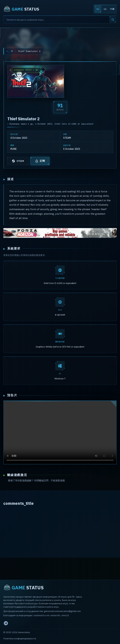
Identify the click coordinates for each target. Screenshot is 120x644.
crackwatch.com (41, 615)
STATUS (21, 9)
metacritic (55, 615)
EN (105, 9)
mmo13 (65, 615)
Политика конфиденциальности (20, 639)
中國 (112, 9)
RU (98, 9)
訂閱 (40, 161)
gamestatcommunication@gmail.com (62, 611)
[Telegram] (6, 623)
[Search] (60, 19)
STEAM (18, 161)
